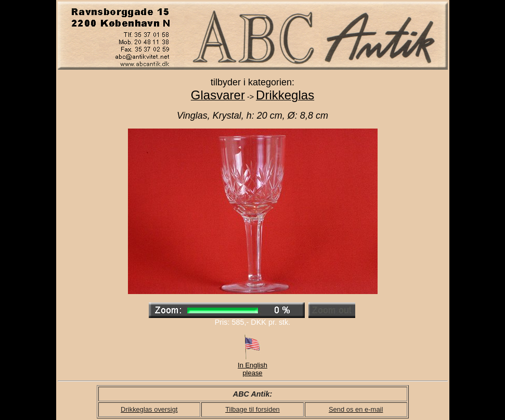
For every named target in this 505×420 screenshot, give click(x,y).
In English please (253, 366)
